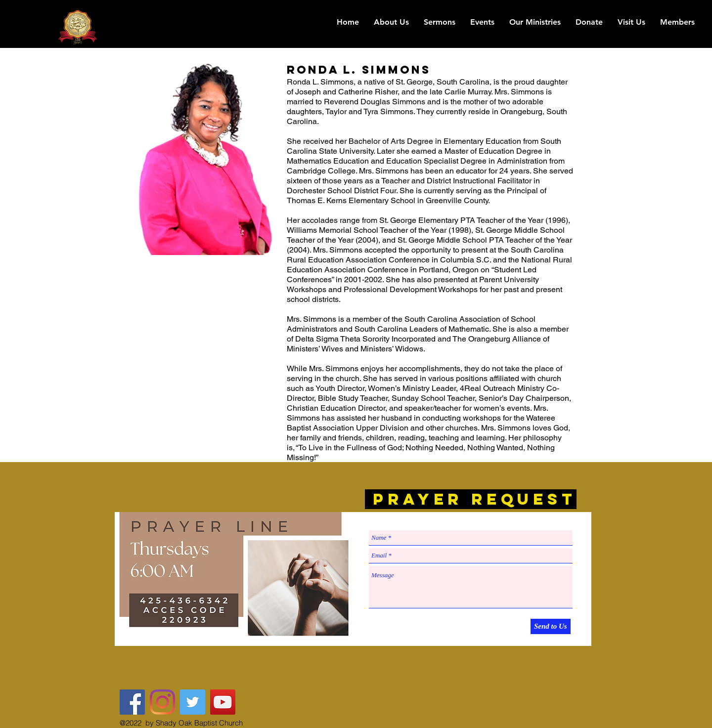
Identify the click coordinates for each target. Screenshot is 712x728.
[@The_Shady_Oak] (193, 702)
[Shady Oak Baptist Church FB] (132, 702)
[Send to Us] (551, 626)
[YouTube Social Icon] (223, 702)
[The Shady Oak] (162, 702)
